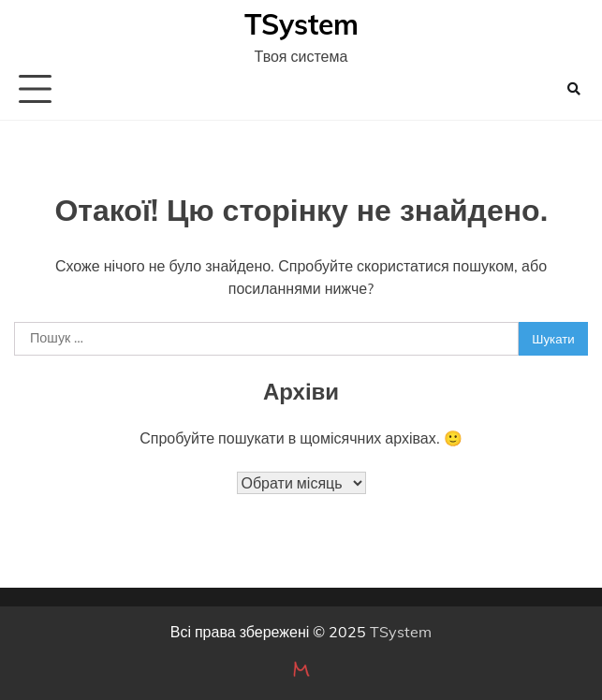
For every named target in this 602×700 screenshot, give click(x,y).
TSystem (301, 24)
